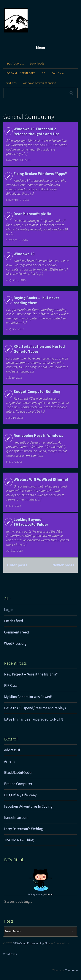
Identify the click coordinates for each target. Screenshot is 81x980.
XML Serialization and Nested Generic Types (39, 349)
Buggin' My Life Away (20, 795)
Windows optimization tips (39, 83)
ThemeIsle (71, 970)
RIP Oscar (11, 685)
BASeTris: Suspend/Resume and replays (35, 708)
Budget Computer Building (37, 391)
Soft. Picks (58, 73)
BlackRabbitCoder (18, 773)
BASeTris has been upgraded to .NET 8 (34, 719)
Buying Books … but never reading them (36, 300)
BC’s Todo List (15, 63)
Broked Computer (18, 784)
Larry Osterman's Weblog (24, 829)
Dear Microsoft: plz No (32, 214)
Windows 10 (24, 254)
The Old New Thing (19, 840)
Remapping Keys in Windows (38, 435)
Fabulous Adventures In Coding (28, 806)
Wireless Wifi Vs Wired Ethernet (41, 479)
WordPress (10, 954)
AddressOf (12, 750)
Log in (9, 610)
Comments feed (17, 632)
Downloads (37, 63)
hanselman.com (16, 818)
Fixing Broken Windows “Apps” (40, 174)
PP (43, 73)
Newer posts (63, 565)
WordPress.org (15, 643)
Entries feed (14, 621)
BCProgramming (36, 894)
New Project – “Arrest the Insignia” (31, 674)
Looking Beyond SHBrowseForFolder (31, 522)
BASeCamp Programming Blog (32, 943)
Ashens (10, 761)
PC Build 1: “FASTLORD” (21, 73)
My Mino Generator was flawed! (28, 697)
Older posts (17, 565)
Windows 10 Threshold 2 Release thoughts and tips (37, 131)
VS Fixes (11, 83)
